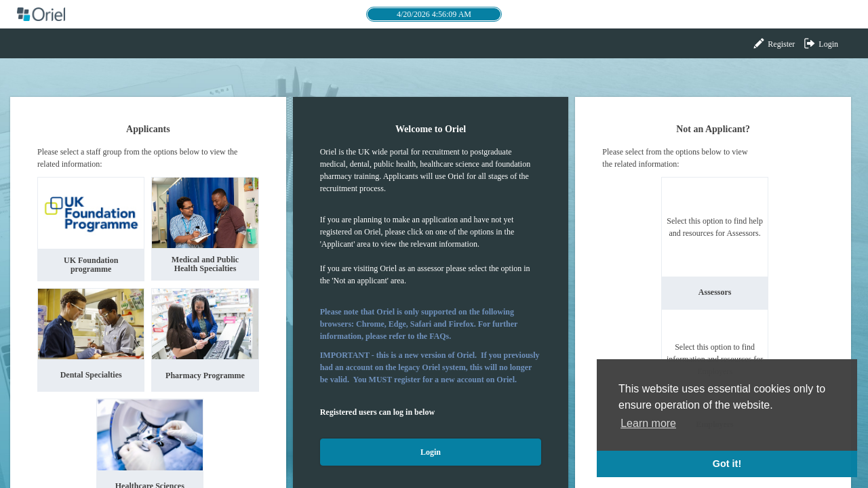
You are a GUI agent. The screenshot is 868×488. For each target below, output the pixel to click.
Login (821, 43)
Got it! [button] (727, 464)
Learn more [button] (648, 423)
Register (773, 43)
